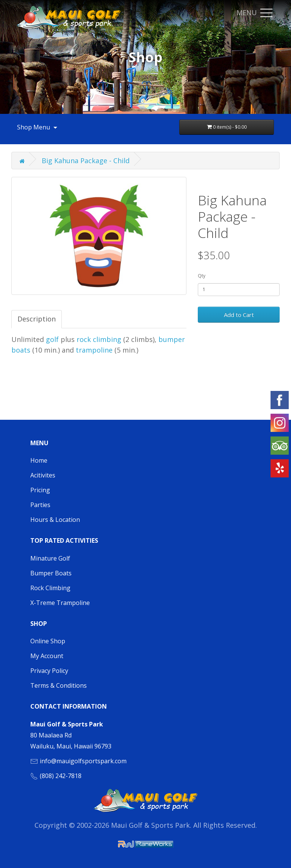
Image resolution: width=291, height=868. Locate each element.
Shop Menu (38, 127)
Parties (40, 505)
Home (39, 460)
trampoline (95, 350)
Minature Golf (50, 558)
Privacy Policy (49, 671)
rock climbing (99, 339)
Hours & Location (55, 520)
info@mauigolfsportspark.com (83, 761)
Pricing (40, 490)
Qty (202, 276)
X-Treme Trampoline (60, 603)
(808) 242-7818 (61, 776)
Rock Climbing (50, 588)
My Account (47, 656)
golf (52, 339)
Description (37, 319)
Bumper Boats (51, 573)
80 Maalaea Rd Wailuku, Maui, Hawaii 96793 (71, 735)
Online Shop (48, 641)
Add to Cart (239, 315)
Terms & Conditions (59, 685)
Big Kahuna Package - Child (86, 161)
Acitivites (43, 475)
